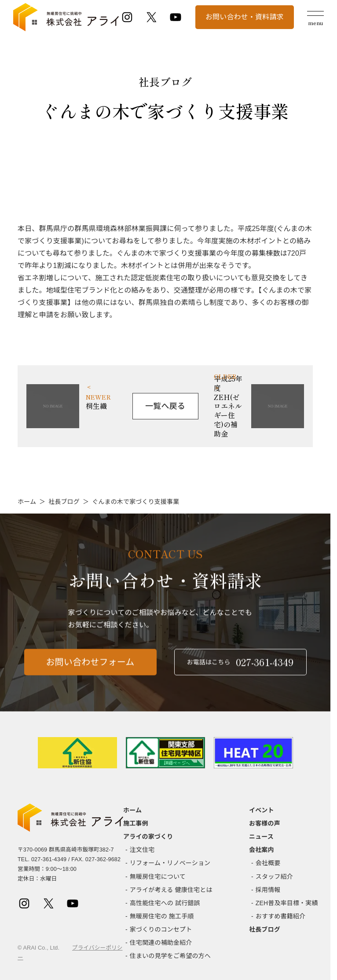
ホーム (27, 502)
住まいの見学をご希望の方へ (170, 956)
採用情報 (268, 890)
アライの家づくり (148, 837)
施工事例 (136, 823)
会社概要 (268, 863)
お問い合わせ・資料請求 (245, 17)
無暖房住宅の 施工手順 (162, 916)
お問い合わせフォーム (90, 667)
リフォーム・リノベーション (170, 863)
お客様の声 (265, 823)
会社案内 (262, 850)
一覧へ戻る (165, 406)
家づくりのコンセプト (161, 929)
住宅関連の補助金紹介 (161, 943)
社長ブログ (64, 502)
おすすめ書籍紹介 (280, 916)
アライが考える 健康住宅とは (171, 890)
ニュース (261, 837)
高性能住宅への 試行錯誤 (165, 903)
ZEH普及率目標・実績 (287, 903)
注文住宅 (142, 850)
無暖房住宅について (158, 877)
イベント (262, 810)
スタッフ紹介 (274, 877)
